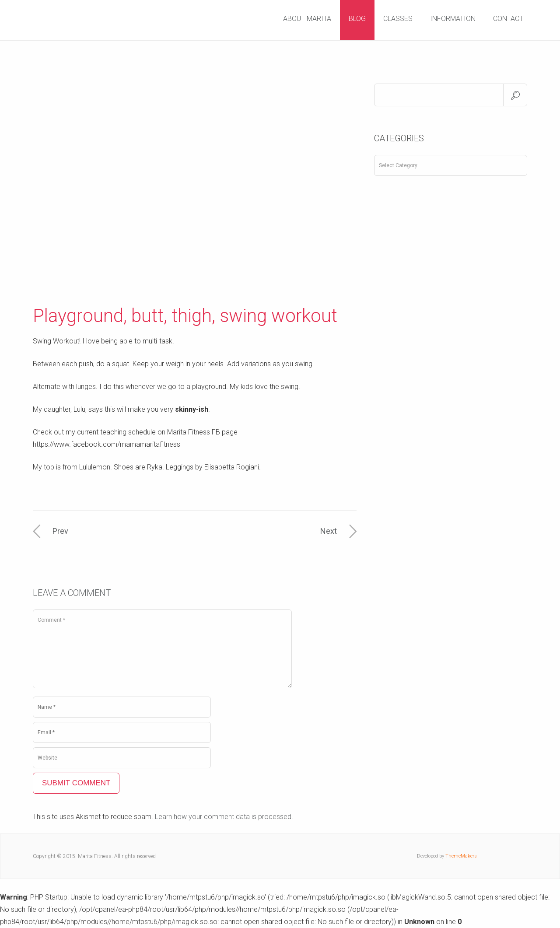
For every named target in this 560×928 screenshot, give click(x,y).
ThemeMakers (461, 856)
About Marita (307, 19)
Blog (357, 19)
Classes (398, 19)
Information (453, 19)
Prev (60, 531)
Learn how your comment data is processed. (224, 817)
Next (329, 531)
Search (515, 95)
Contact (508, 19)
